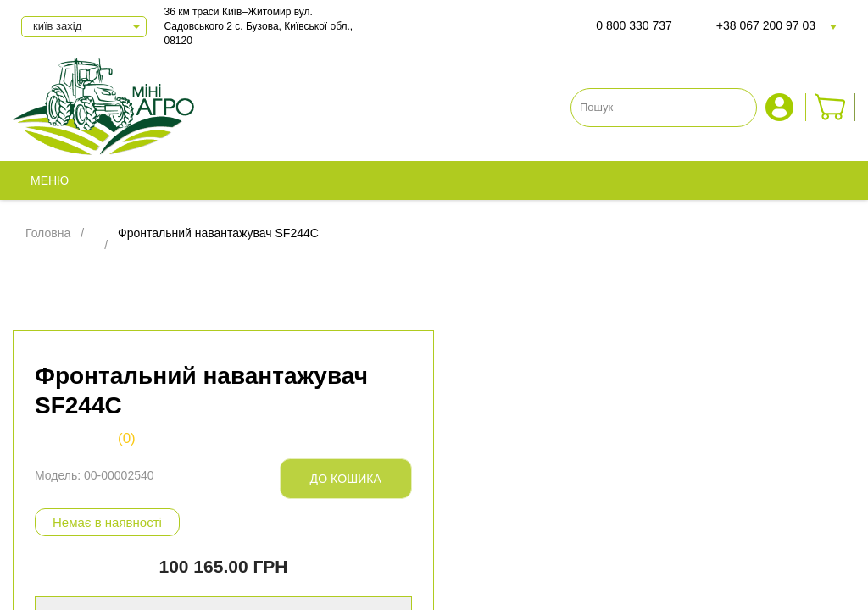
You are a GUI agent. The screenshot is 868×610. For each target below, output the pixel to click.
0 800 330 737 (634, 25)
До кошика (346, 479)
